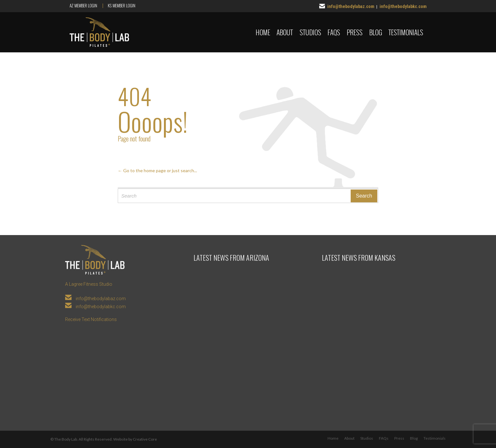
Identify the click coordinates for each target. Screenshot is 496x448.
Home (333, 438)
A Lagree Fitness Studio (89, 284)
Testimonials (435, 438)
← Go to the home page (142, 170)
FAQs (384, 438)
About (349, 438)
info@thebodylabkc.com (403, 6)
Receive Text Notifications (91, 319)
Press (399, 438)
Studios (367, 438)
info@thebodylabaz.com (351, 6)
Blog (414, 438)
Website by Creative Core (135, 439)
